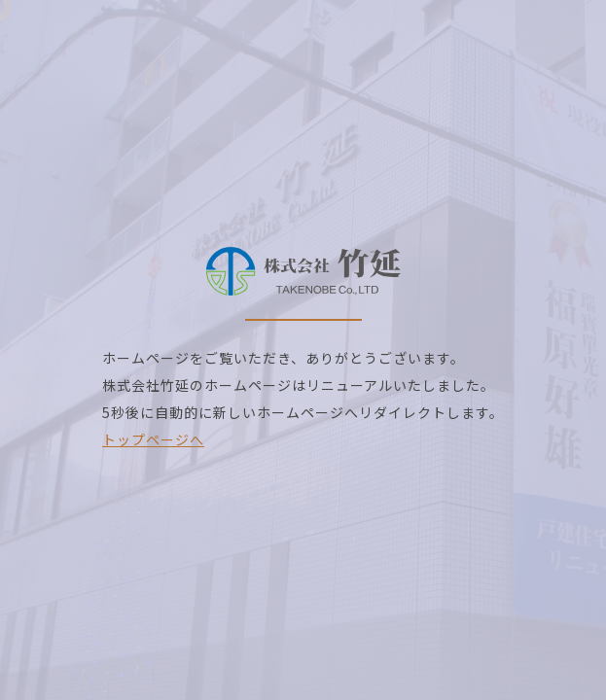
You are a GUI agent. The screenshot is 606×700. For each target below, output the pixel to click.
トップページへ (153, 439)
